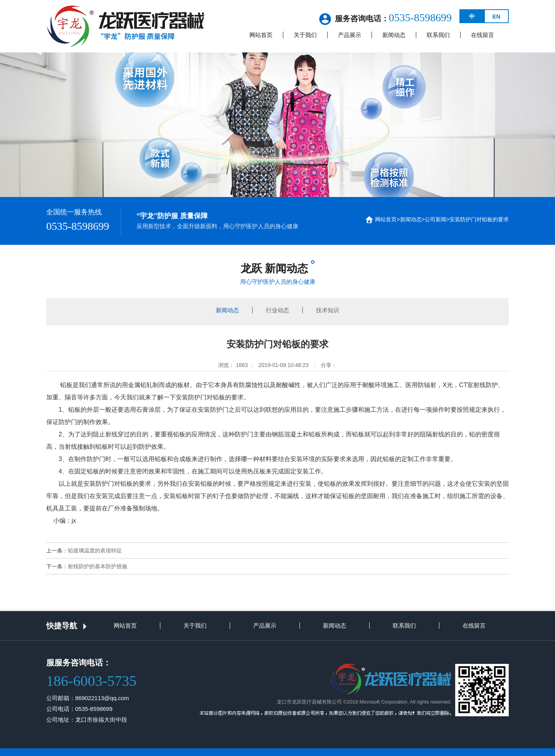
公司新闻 (436, 219)
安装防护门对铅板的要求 (479, 219)
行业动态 (277, 310)
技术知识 (328, 310)
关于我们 (305, 35)
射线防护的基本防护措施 (98, 566)
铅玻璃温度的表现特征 (95, 551)
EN (497, 16)
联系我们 (438, 35)
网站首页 (261, 35)
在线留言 (483, 35)
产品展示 (350, 35)
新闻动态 (394, 35)
